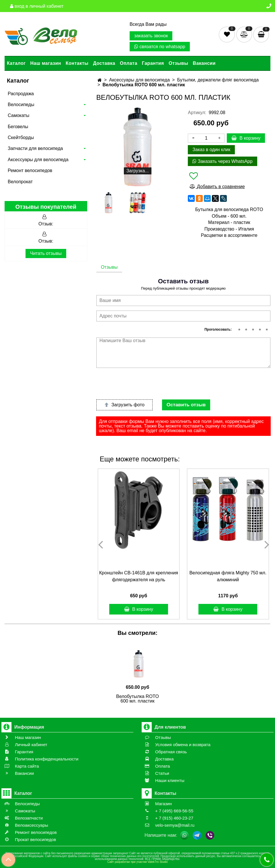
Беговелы (18, 127)
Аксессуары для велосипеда (38, 160)
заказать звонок (151, 36)
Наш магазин (45, 63)
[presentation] (140, 384)
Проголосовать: (218, 329)
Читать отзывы (46, 253)
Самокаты (18, 115)
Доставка (104, 63)
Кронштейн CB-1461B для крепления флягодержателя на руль (139, 576)
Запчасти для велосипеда (35, 148)
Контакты (77, 63)
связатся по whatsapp (160, 47)
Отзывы (178, 63)
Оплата (129, 63)
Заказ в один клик (211, 150)
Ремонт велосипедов (30, 170)
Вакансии (204, 63)
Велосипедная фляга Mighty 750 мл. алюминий (228, 576)
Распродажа (21, 94)
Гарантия (153, 63)
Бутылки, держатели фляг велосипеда (218, 80)
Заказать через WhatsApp (222, 161)
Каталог (16, 63)
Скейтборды (21, 137)
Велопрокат (20, 182)
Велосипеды (21, 105)
